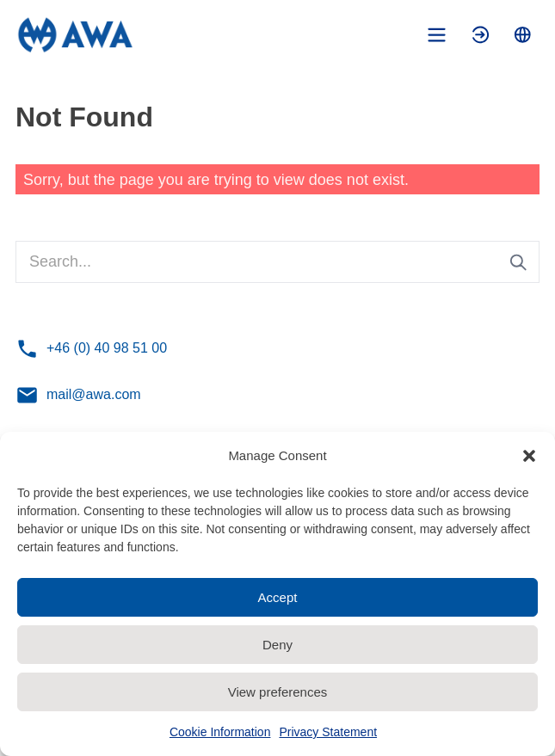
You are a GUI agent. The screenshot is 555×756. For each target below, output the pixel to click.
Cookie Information (220, 732)
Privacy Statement (328, 732)
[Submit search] (518, 263)
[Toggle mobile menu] (437, 35)
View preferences (278, 692)
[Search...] (277, 262)
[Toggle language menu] (523, 35)
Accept (278, 597)
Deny (277, 645)
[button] (529, 456)
